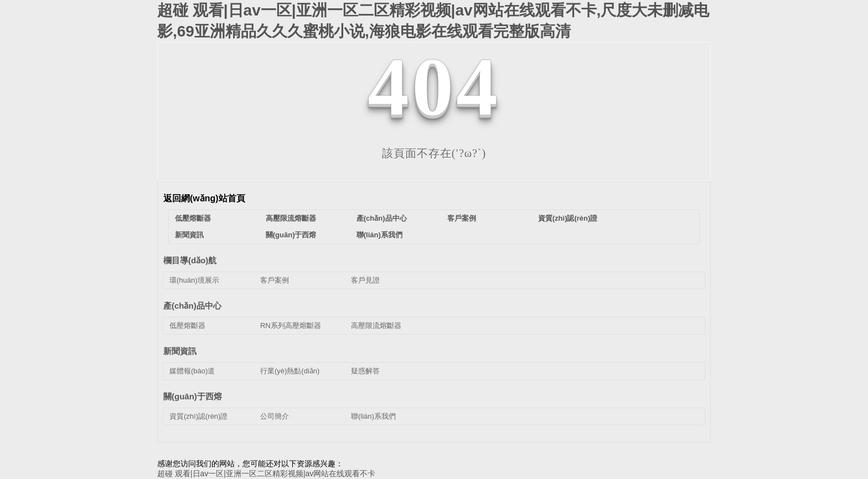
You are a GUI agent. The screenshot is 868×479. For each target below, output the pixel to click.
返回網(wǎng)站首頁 (204, 198)
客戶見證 (365, 280)
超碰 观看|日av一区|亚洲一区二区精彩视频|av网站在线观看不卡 (266, 473)
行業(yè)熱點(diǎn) (290, 371)
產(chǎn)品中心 (382, 218)
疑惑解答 (365, 371)
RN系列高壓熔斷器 (291, 326)
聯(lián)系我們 (379, 235)
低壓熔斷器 (193, 218)
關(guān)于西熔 (291, 235)
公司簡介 (275, 416)
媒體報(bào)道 (192, 371)
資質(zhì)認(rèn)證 (568, 218)
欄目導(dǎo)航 (190, 260)
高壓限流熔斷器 (291, 218)
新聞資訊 (189, 235)
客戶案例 (462, 218)
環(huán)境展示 (194, 280)
